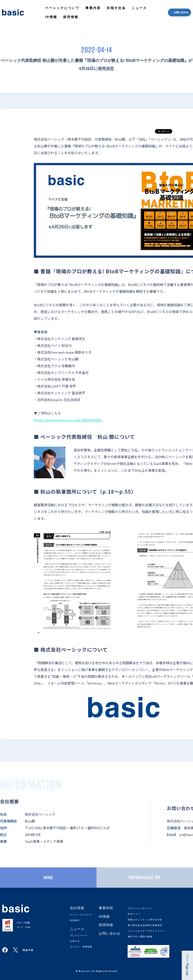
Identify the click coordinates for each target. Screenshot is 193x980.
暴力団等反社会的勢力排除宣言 (145, 925)
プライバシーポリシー (140, 908)
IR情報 (51, 17)
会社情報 (77, 908)
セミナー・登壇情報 (81, 947)
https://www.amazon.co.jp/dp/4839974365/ (68, 420)
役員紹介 (75, 920)
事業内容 (93, 8)
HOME (48, 878)
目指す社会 (116, 8)
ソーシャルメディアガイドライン (146, 931)
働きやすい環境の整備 (140, 937)
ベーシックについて (62, 8)
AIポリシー (134, 914)
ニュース (139, 8)
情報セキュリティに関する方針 (145, 920)
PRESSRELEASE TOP (145, 878)
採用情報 (71, 17)
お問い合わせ (181, 12)
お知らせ (75, 941)
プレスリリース (79, 935)
